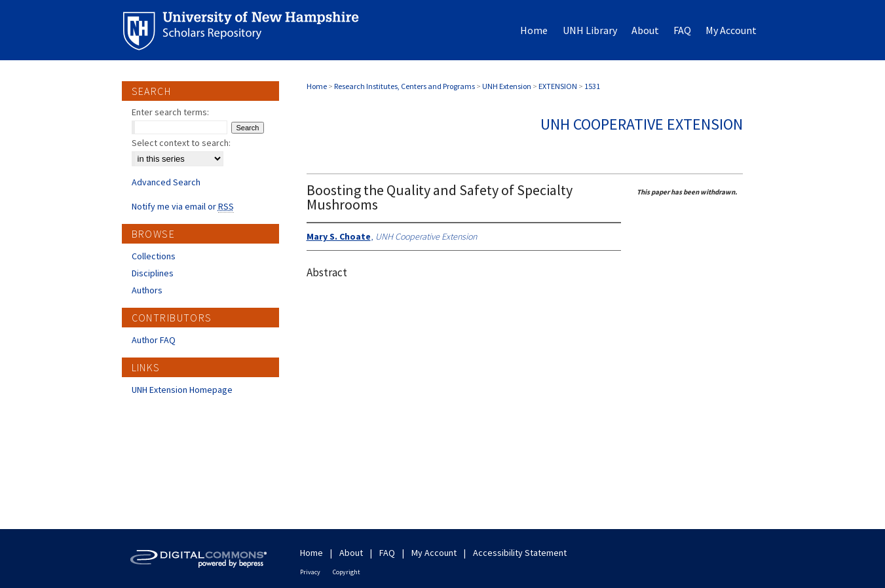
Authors (147, 290)
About (351, 553)
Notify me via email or (183, 206)
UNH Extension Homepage (182, 390)
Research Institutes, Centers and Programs (405, 86)
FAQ (387, 553)
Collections (154, 256)
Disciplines (153, 273)
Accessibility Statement (520, 553)
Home (317, 86)
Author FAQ (154, 340)
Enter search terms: (170, 112)
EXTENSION (558, 86)
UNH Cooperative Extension (642, 124)
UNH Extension (507, 86)
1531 (592, 86)
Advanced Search (166, 182)
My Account (434, 553)
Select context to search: (181, 143)
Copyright (347, 572)
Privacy (310, 572)
